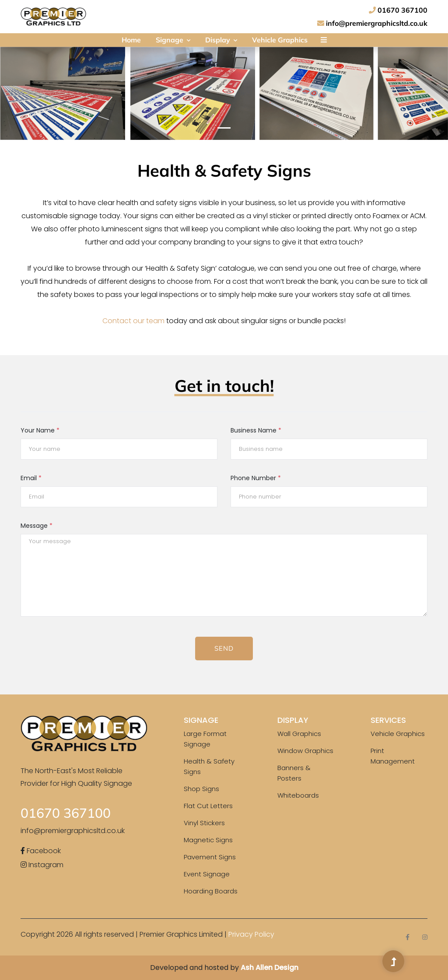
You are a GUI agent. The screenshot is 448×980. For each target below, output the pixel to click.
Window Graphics (305, 751)
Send (224, 648)
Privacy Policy (251, 934)
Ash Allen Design (269, 968)
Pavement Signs (210, 857)
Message (37, 526)
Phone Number (256, 478)
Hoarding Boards (211, 891)
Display (221, 40)
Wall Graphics (299, 734)
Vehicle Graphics (280, 40)
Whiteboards (298, 795)
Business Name (256, 430)
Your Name (40, 430)
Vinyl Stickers (204, 823)
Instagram (42, 865)
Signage (173, 40)
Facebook (41, 851)
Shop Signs (201, 789)
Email (31, 478)
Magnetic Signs (208, 840)
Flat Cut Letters (208, 806)
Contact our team (133, 321)
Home (131, 40)
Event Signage (207, 874)
